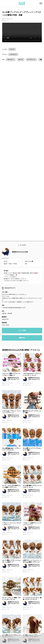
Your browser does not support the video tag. (22, 32)
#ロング (21, 59)
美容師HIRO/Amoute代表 (20, 159)
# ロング (12, 49)
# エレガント (13, 54)
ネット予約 (22, 238)
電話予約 (22, 245)
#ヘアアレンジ (31, 59)
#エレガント (11, 59)
